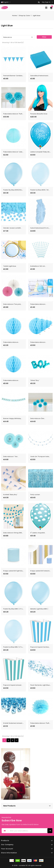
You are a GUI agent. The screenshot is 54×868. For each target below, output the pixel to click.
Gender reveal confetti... (13, 228)
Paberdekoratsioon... (38, 304)
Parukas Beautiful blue (39, 114)
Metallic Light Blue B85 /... (40, 609)
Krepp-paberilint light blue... (14, 571)
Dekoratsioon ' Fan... (11, 457)
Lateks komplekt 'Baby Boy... (41, 152)
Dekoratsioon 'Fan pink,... (13, 304)
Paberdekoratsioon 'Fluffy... (14, 114)
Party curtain (35, 495)
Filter (44, 37)
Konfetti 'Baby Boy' (10, 495)
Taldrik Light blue (10, 266)
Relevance (18, 37)
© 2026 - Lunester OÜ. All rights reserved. (27, 865)
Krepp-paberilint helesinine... (42, 571)
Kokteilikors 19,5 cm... (38, 266)
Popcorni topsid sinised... (13, 685)
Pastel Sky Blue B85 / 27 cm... (14, 609)
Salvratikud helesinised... (40, 76)
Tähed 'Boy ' (35, 380)
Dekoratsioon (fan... (38, 418)
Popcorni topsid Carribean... (41, 647)
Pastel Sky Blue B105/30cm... (14, 190)
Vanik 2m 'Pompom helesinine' (42, 457)
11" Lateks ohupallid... (38, 533)
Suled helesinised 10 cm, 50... (41, 228)
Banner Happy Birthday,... (13, 418)
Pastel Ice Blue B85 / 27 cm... (14, 647)
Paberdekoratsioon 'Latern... (14, 152)
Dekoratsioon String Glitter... (14, 533)
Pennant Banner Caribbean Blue (16, 76)
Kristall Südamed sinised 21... (14, 723)
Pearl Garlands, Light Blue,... (41, 685)
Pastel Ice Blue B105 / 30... (40, 190)
